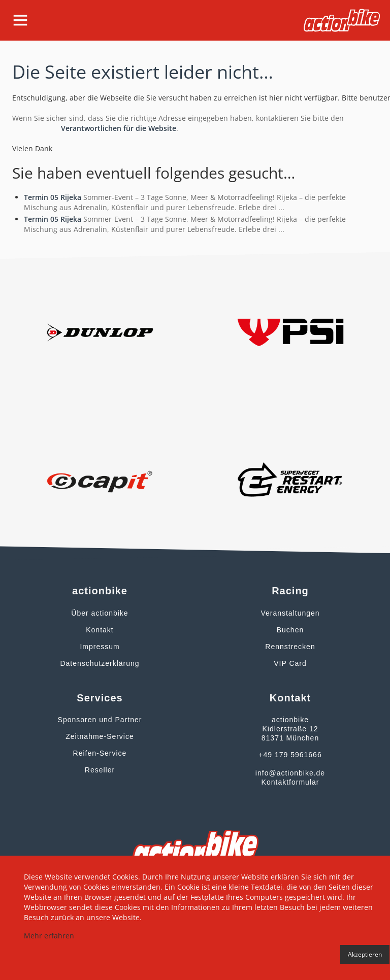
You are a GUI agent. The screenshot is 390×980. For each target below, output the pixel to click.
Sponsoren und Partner (100, 720)
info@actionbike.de (290, 773)
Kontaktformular (290, 782)
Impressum (100, 647)
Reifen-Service (100, 753)
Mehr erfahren (49, 936)
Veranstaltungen (290, 613)
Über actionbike (100, 613)
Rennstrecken (290, 647)
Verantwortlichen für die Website (119, 128)
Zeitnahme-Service (100, 736)
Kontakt (100, 630)
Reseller (100, 770)
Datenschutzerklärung (100, 663)
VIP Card (290, 663)
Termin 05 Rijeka (53, 197)
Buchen (290, 630)
